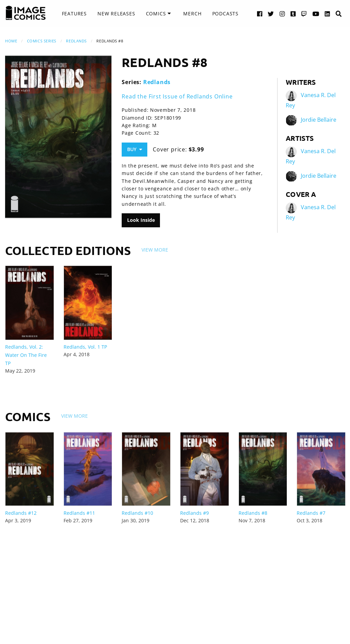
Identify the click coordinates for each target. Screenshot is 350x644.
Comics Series (42, 41)
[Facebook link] (260, 14)
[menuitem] (74, 14)
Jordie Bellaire (319, 120)
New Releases (116, 14)
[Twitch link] (304, 14)
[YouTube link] (316, 14)
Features (74, 14)
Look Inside (141, 220)
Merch (192, 14)
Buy (135, 149)
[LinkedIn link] (327, 14)
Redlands (76, 41)
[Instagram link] (282, 14)
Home (11, 41)
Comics (156, 14)
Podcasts (225, 14)
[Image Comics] (26, 13)
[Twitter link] (271, 14)
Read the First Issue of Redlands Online (177, 96)
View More (155, 250)
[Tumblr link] (293, 14)
